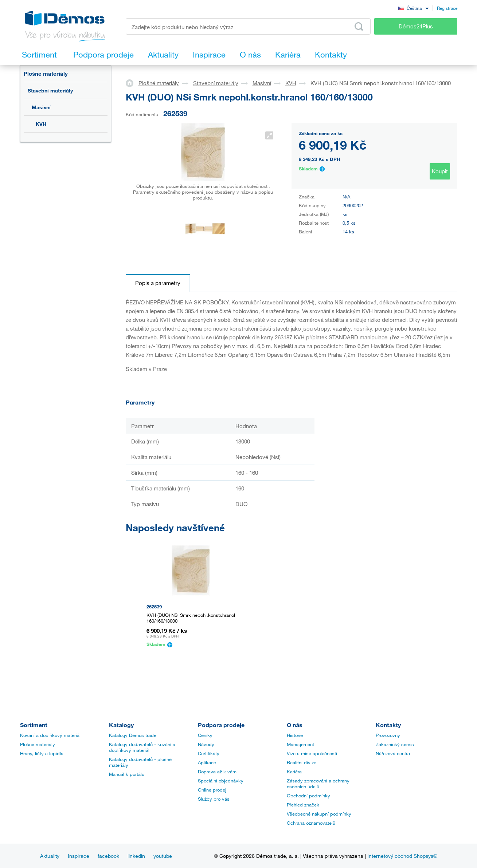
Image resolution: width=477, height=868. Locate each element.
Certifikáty (209, 753)
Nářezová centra (393, 753)
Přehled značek (303, 805)
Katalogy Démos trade (133, 735)
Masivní (41, 107)
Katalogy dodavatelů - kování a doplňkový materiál (142, 747)
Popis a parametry (158, 283)
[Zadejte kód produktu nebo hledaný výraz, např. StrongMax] (248, 26)
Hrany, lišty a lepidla (42, 753)
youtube (163, 856)
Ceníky (205, 735)
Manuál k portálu (127, 774)
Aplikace (207, 762)
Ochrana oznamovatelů (311, 823)
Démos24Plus (416, 26)
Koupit (440, 171)
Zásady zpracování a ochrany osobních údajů (318, 784)
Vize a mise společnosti (312, 753)
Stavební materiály (50, 90)
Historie (295, 735)
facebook (108, 856)
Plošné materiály (46, 74)
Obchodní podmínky (308, 796)
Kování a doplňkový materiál (50, 735)
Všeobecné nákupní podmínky (319, 814)
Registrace (447, 8)
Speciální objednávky (221, 781)
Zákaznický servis (395, 744)
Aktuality (50, 856)
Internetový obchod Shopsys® (402, 856)
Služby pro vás (214, 799)
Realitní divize (302, 762)
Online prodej (212, 790)
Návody (206, 744)
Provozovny (388, 735)
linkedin (136, 856)
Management (300, 744)
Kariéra (294, 772)
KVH (41, 124)
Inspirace (79, 856)
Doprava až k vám (217, 772)
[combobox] (414, 8)
